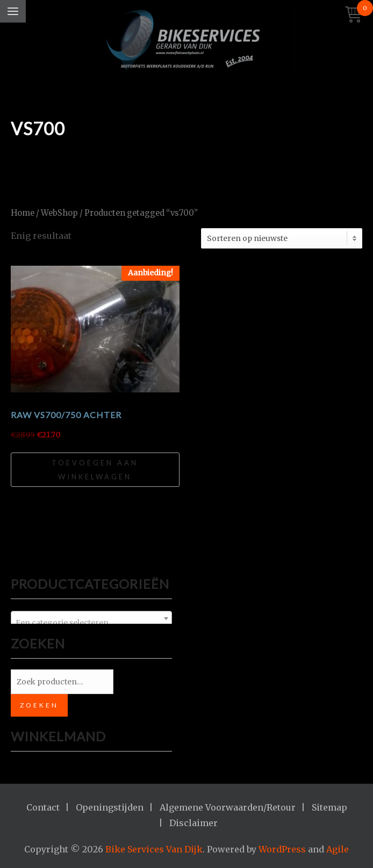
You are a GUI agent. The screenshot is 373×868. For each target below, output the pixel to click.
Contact (43, 807)
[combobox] (91, 618)
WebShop (59, 213)
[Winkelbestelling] (282, 238)
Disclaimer (193, 823)
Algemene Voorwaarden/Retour (228, 807)
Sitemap (329, 807)
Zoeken (39, 705)
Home (23, 213)
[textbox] (91, 623)
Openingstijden (110, 807)
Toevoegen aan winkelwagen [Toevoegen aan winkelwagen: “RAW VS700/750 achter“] (95, 470)
